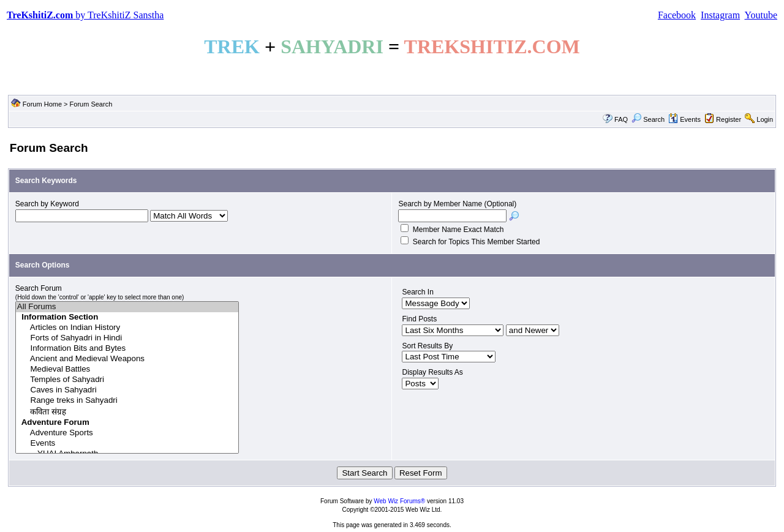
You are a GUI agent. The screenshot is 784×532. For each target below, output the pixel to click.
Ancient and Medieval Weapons (127, 359)
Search (648, 119)
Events (684, 119)
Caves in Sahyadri (127, 390)
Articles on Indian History (127, 328)
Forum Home (42, 104)
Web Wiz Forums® (399, 501)
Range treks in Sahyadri (127, 401)
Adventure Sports (127, 433)
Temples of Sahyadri (127, 380)
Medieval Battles (127, 369)
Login (765, 119)
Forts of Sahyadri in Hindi (127, 338)
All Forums (127, 307)
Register (729, 119)
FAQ (621, 119)
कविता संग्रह (127, 412)
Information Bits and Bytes (127, 349)
